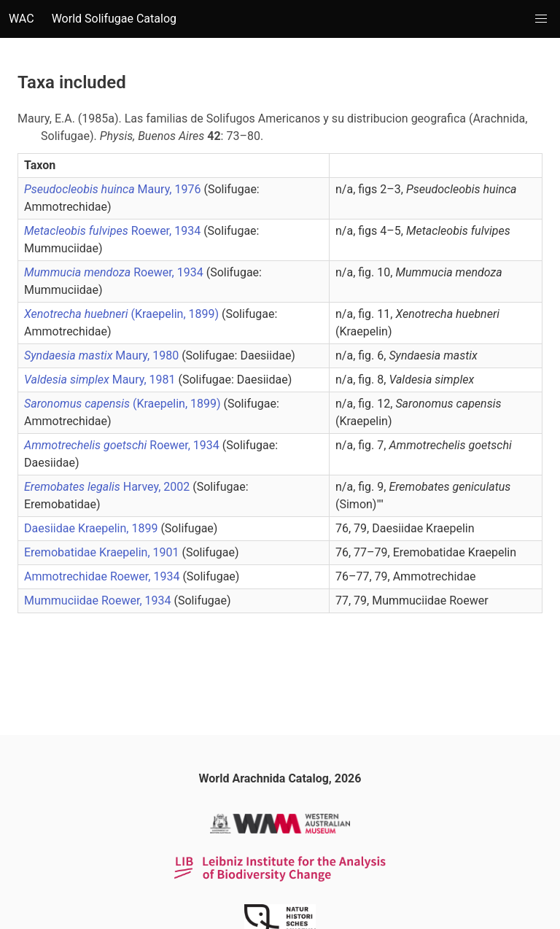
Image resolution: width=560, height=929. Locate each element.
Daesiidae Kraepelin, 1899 (92, 528)
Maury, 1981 (101, 380)
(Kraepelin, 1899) (123, 314)
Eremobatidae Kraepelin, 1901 (103, 552)
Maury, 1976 (114, 189)
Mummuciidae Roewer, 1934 (99, 600)
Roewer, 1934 (114, 231)
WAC (22, 19)
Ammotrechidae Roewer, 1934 (103, 576)
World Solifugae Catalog (114, 19)
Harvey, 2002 (108, 487)
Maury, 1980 (103, 355)
